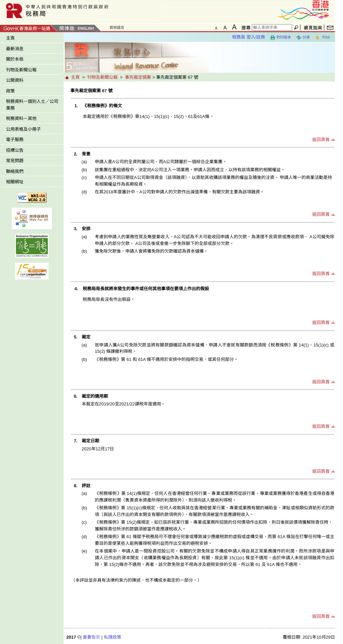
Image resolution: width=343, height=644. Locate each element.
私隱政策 (113, 637)
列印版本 (281, 38)
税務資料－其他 (21, 118)
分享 (303, 38)
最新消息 (15, 49)
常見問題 (15, 161)
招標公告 (15, 150)
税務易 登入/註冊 (249, 37)
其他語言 (117, 27)
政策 (10, 91)
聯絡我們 (15, 171)
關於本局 (15, 59)
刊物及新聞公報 (21, 70)
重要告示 (91, 637)
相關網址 (15, 182)
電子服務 (15, 140)
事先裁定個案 (138, 77)
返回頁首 (321, 140)
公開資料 (15, 80)
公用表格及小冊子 (23, 129)
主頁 (10, 38)
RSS (322, 38)
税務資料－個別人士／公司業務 (32, 105)
